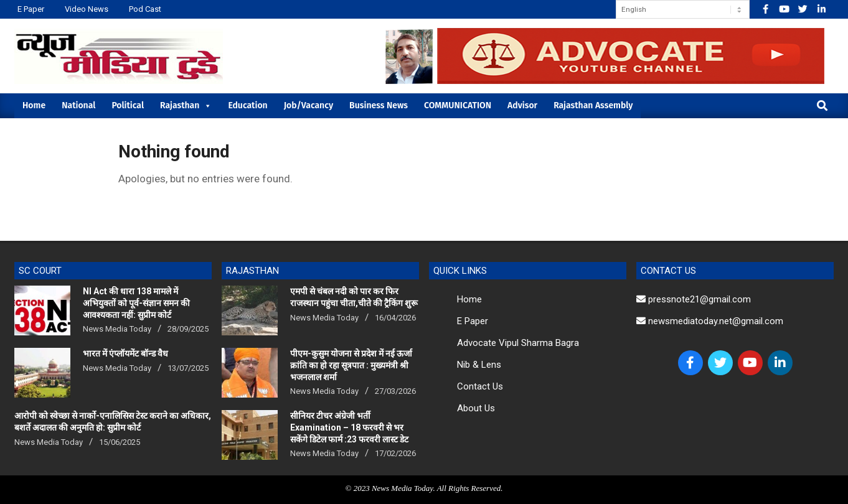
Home (34, 105)
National (78, 105)
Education (247, 105)
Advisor (522, 105)
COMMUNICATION (458, 105)
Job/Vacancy (309, 105)
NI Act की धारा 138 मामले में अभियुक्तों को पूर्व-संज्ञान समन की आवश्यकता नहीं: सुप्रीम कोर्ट (136, 303)
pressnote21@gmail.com (694, 299)
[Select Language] (683, 9)
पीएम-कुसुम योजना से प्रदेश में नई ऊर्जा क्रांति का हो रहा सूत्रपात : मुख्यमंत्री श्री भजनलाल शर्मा (351, 365)
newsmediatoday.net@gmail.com (710, 321)
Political (128, 105)
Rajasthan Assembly (593, 105)
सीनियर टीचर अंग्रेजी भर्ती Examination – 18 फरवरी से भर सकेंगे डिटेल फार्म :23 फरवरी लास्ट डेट (349, 427)
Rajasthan (186, 105)
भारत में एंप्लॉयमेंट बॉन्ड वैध (125, 353)
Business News (379, 105)
